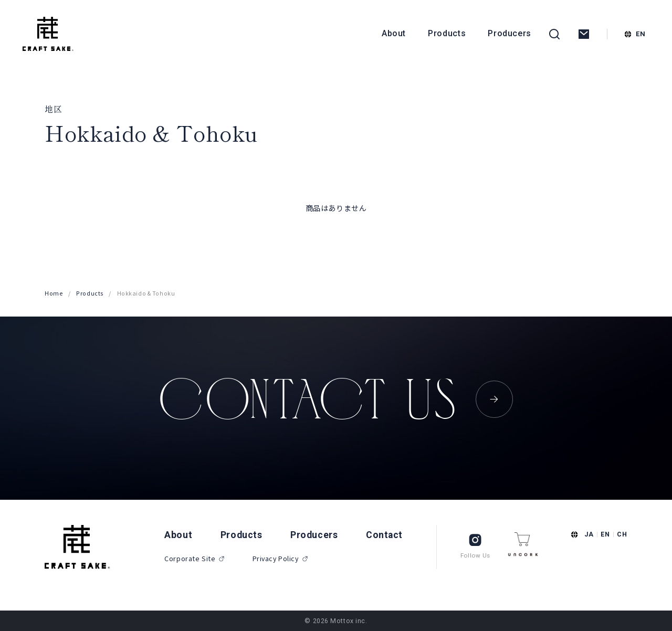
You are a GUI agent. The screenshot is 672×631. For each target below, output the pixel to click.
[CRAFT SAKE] (48, 34)
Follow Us (475, 546)
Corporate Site (195, 559)
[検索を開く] (554, 34)
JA (589, 534)
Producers (510, 33)
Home (54, 293)
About (394, 33)
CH (622, 534)
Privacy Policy (281, 559)
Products (447, 33)
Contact (384, 535)
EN (605, 534)
